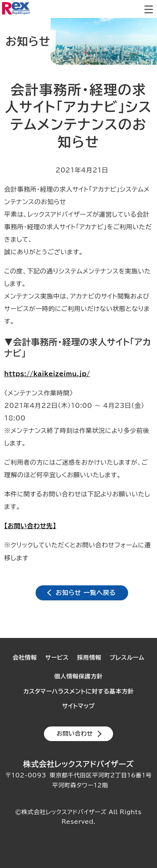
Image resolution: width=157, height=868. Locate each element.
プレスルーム (127, 658)
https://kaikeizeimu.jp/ (47, 374)
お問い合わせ (75, 734)
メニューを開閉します (149, 9)
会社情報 (25, 658)
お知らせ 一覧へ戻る (86, 593)
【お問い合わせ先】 (30, 526)
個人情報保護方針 (79, 676)
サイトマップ (79, 706)
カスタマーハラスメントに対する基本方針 (78, 691)
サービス (57, 658)
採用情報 (89, 658)
